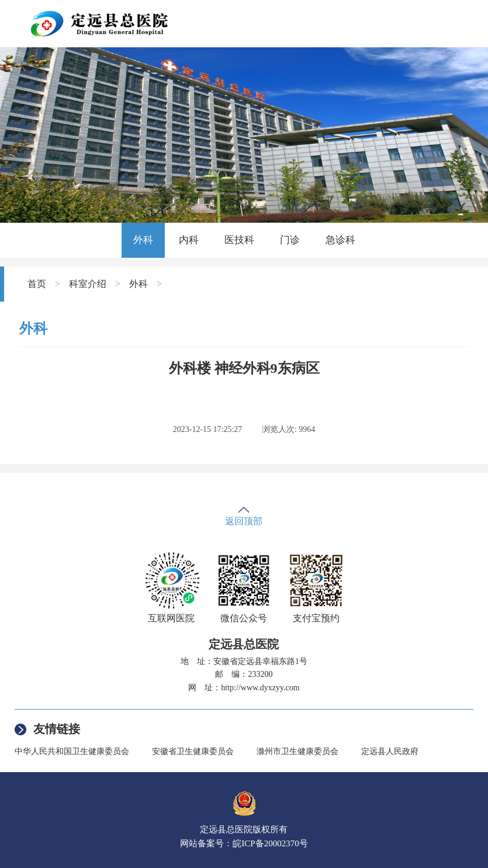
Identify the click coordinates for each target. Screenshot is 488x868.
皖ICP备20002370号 (270, 843)
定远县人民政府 (390, 751)
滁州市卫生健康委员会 (297, 751)
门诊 (290, 240)
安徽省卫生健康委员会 (193, 751)
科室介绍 (88, 284)
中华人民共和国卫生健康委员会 (72, 751)
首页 (37, 284)
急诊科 (340, 240)
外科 (143, 240)
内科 (189, 240)
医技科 (239, 240)
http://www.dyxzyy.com (260, 688)
